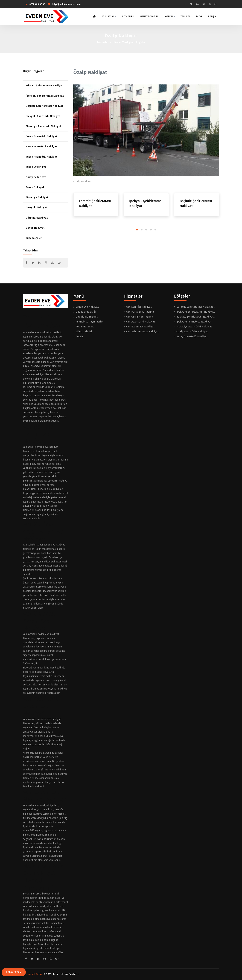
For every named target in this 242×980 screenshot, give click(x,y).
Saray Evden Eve (36, 177)
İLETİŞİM (212, 16)
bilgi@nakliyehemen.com (64, 4)
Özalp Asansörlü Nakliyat (41, 136)
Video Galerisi (84, 331)
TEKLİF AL (186, 16)
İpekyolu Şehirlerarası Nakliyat (45, 96)
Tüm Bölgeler (34, 238)
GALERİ (170, 16)
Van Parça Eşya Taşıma (140, 312)
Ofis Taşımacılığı (86, 312)
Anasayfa (102, 42)
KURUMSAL (109, 16)
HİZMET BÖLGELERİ (149, 16)
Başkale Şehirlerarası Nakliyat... (196, 317)
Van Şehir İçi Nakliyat (139, 307)
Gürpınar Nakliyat (37, 218)
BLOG (199, 16)
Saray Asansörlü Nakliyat (41, 146)
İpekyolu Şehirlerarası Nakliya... (196, 312)
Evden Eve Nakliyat (87, 307)
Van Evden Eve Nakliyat (140, 327)
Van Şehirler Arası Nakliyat (142, 331)
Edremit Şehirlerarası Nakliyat (44, 86)
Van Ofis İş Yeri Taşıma (140, 317)
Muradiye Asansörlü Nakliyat (43, 126)
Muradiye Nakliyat (37, 197)
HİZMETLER (128, 16)
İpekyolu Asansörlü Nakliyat (43, 116)
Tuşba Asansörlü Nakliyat (41, 157)
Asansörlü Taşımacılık (89, 322)
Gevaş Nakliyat (35, 228)
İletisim (80, 336)
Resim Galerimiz (85, 327)
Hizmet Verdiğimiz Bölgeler (129, 42)
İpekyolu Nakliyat (37, 207)
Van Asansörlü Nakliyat (141, 322)
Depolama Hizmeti (87, 317)
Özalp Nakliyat (35, 187)
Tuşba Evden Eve (36, 167)
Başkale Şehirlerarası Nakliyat (44, 106)
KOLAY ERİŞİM (14, 972)
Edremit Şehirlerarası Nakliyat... (196, 307)
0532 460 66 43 (35, 4)
